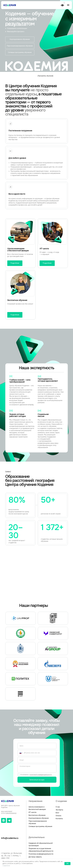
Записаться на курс (37, 780)
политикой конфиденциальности (41, 775)
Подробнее (6, 865)
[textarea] (37, 768)
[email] (37, 760)
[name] (37, 746)
